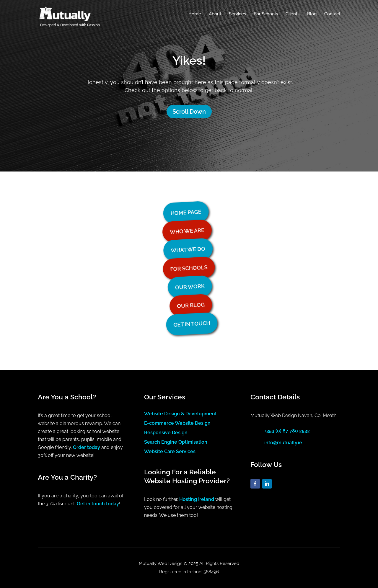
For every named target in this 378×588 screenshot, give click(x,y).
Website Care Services (170, 451)
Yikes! (189, 60)
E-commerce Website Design (177, 423)
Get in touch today (98, 504)
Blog (312, 14)
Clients (293, 14)
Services (237, 14)
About (215, 14)
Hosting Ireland (197, 499)
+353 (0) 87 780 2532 (287, 431)
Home (195, 14)
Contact (332, 14)
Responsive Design (166, 433)
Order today (87, 447)
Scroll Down (189, 112)
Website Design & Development (180, 414)
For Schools (266, 14)
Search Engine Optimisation (176, 442)
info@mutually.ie (283, 443)
